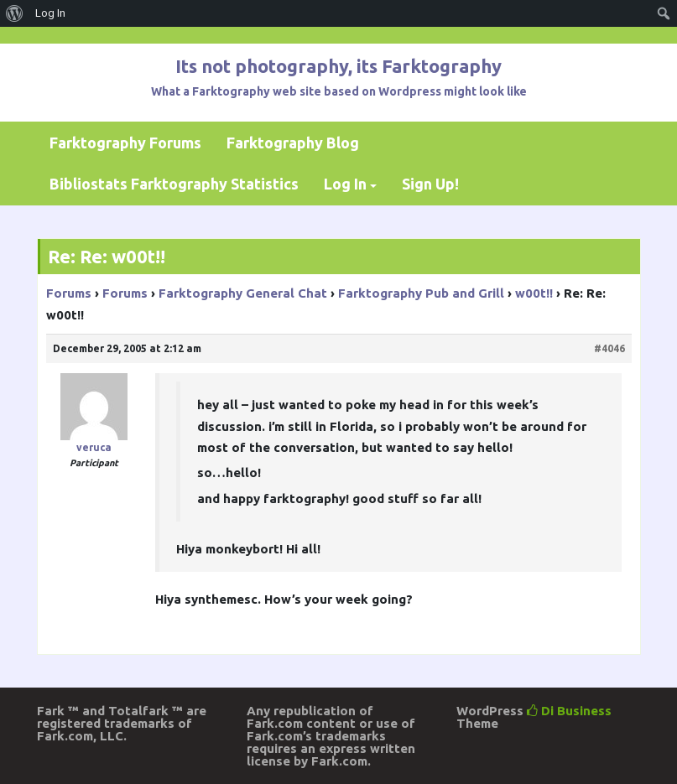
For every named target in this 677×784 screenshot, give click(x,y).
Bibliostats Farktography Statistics (174, 184)
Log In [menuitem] (50, 13)
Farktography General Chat (243, 293)
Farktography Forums (125, 143)
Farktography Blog (293, 143)
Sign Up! (430, 184)
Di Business (569, 711)
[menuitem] (15, 13)
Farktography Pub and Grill (421, 293)
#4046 (609, 348)
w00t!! (534, 293)
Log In (345, 184)
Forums (69, 293)
